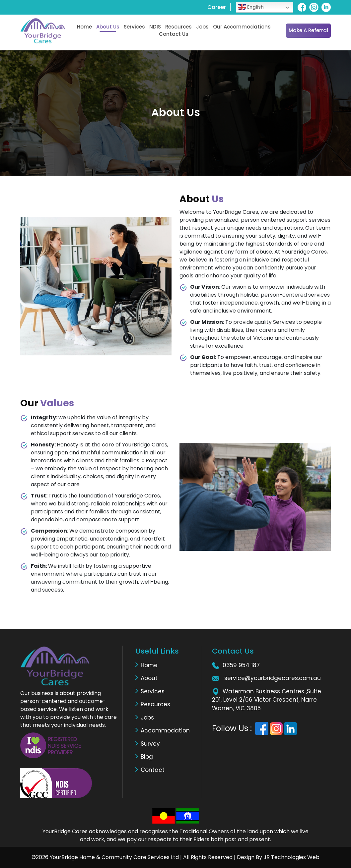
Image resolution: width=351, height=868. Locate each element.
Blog (147, 757)
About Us (108, 27)
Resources (178, 27)
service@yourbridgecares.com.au (273, 678)
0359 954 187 (241, 665)
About (149, 678)
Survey (150, 744)
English (251, 7)
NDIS (155, 27)
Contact (153, 770)
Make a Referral (308, 30)
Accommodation (165, 730)
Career (217, 7)
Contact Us (174, 34)
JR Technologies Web (291, 857)
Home (84, 27)
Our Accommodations (242, 27)
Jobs (202, 27)
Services (134, 27)
